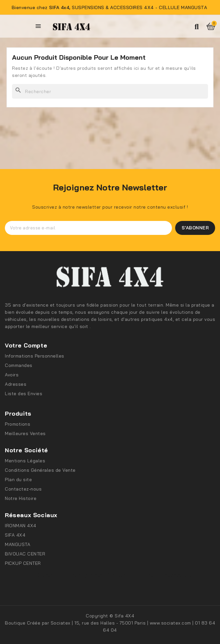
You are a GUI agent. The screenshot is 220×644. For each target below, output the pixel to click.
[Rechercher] (110, 91)
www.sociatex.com (171, 623)
